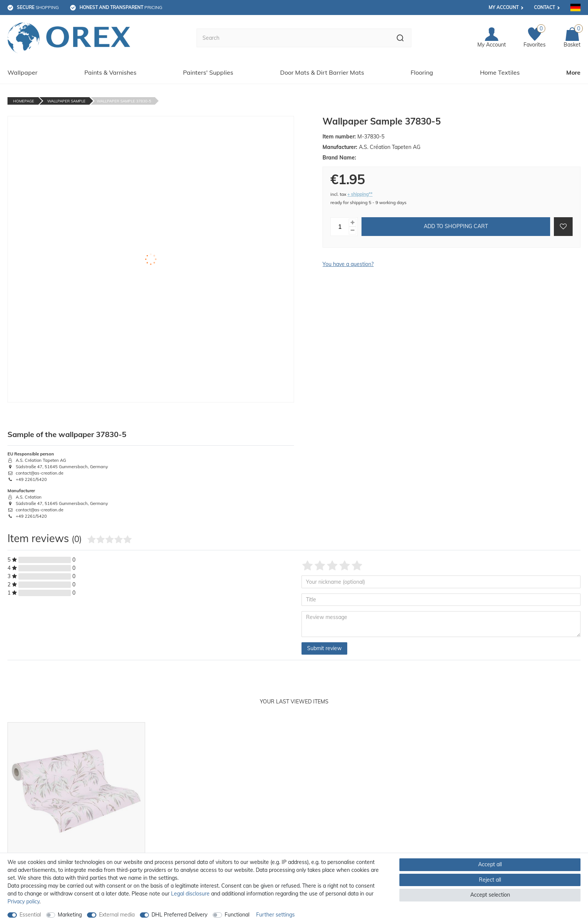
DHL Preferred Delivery (179, 915)
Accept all (490, 864)
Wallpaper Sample (66, 101)
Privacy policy (23, 901)
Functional (237, 915)
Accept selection (490, 895)
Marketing (70, 915)
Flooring (422, 72)
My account (504, 7)
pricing (121, 7)
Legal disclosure (190, 894)
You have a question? (348, 264)
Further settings (275, 915)
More (573, 72)
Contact (544, 7)
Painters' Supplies (208, 72)
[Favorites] (535, 38)
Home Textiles (500, 72)
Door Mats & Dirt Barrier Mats (322, 72)
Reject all (490, 880)
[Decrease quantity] (352, 231)
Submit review (324, 648)
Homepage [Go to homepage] (24, 101)
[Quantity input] (340, 227)
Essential (30, 915)
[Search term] (293, 38)
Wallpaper (22, 72)
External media (117, 915)
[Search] (400, 38)
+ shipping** (360, 194)
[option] (76, 816)
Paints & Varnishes (110, 72)
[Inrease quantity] (352, 223)
